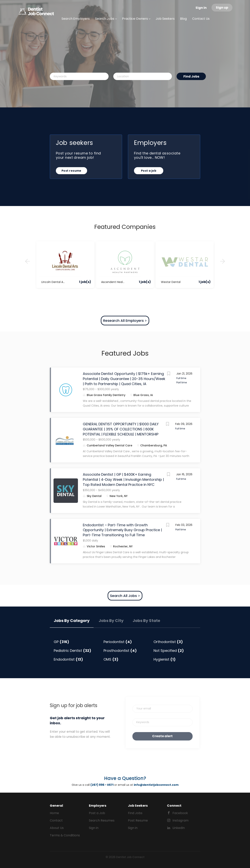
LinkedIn (179, 828)
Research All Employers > (125, 321)
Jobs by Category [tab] (72, 621)
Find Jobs (191, 76)
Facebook (180, 813)
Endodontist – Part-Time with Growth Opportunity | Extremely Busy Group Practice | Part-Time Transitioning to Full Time (122, 530)
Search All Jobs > (125, 596)
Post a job (149, 171)
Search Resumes (102, 820)
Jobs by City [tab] (111, 621)
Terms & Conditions (65, 835)
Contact (56, 820)
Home (54, 813)
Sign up (222, 8)
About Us (57, 828)
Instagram (180, 820)
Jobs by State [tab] (146, 621)
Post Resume (138, 820)
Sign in (201, 8)
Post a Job (97, 813)
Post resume (71, 171)
